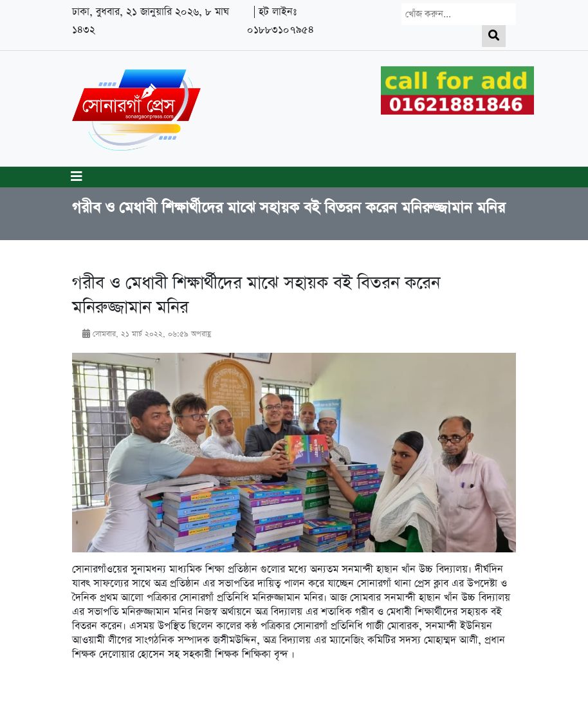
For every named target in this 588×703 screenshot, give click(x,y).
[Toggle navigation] (77, 177)
